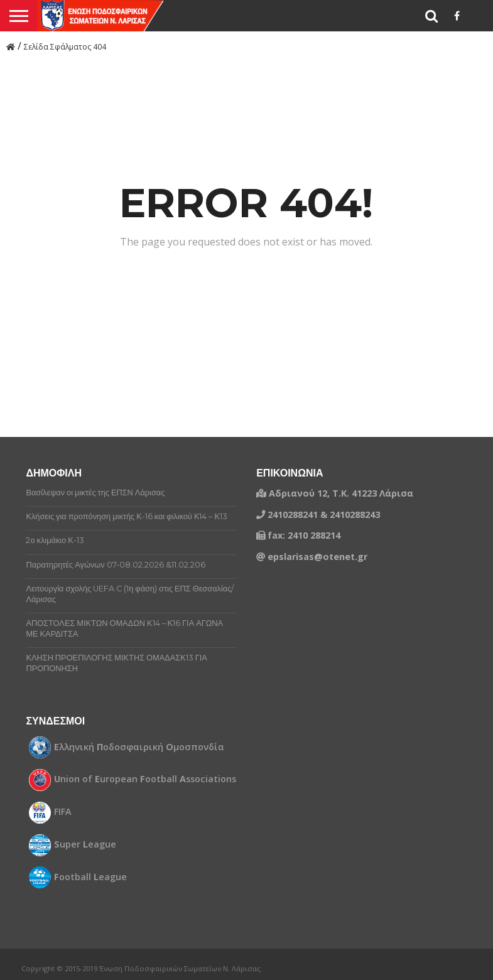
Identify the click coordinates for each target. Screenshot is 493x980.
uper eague (85, 844)
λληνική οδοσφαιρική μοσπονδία (139, 747)
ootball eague (90, 877)
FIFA (63, 812)
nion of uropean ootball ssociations (145, 779)
